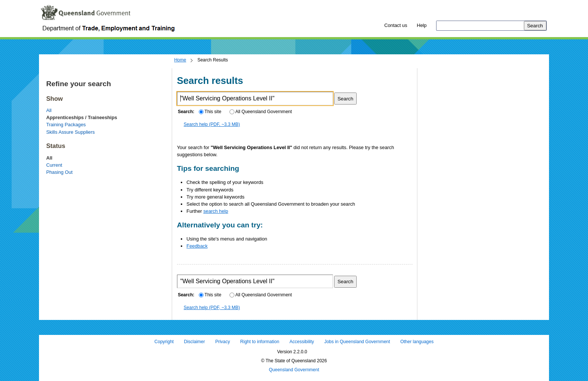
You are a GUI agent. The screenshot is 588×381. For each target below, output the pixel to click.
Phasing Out (59, 172)
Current (54, 165)
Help (421, 25)
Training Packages (66, 125)
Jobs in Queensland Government (357, 342)
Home (180, 60)
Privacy (223, 342)
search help (216, 211)
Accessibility (302, 342)
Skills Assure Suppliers (70, 132)
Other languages (417, 342)
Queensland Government (294, 370)
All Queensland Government (261, 112)
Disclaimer (195, 342)
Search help (212, 124)
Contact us (396, 25)
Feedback (197, 246)
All (49, 110)
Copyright (164, 342)
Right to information (260, 342)
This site (210, 112)
